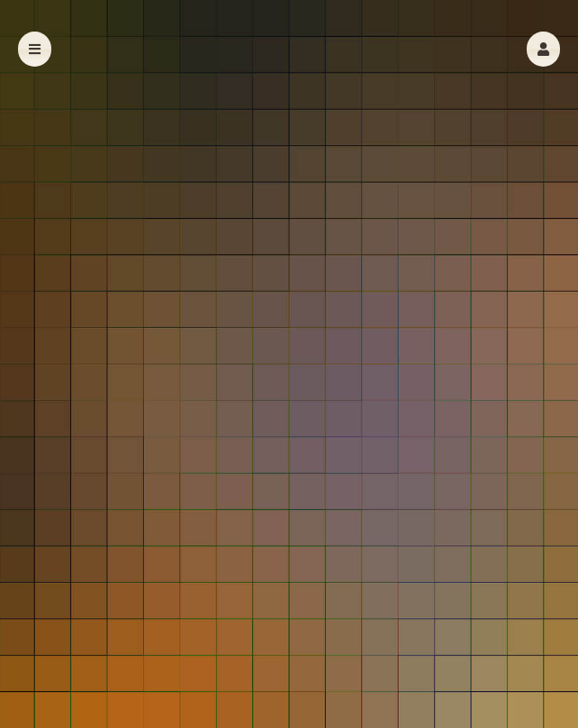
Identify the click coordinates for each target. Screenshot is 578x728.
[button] (543, 49)
